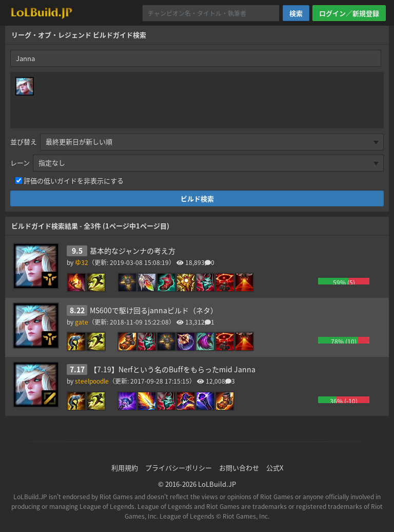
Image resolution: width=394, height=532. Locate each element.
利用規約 (125, 468)
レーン (20, 163)
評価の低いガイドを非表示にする (74, 180)
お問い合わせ (239, 468)
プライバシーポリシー (179, 468)
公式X (275, 468)
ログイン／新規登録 (349, 13)
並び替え (24, 141)
